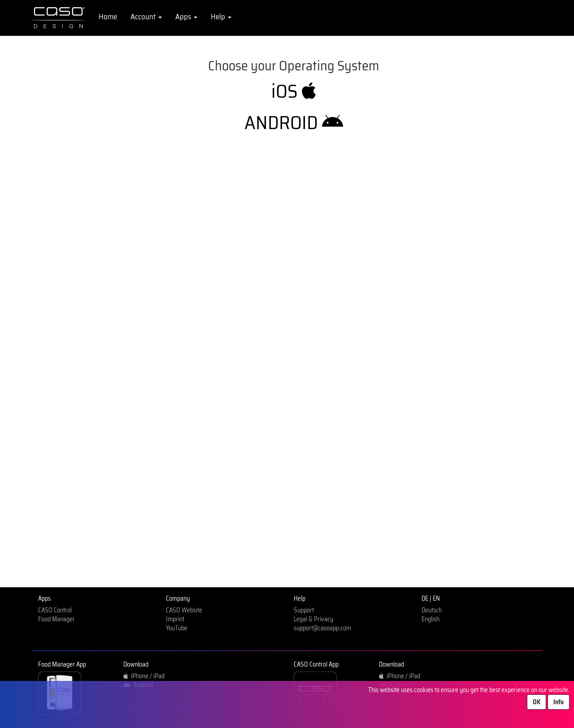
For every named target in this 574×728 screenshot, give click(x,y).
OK (537, 702)
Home (108, 17)
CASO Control (55, 610)
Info (559, 702)
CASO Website (184, 610)
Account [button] (146, 17)
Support (304, 610)
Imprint (175, 619)
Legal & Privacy (313, 619)
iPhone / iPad (144, 676)
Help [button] (221, 17)
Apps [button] (186, 17)
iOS (294, 91)
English (430, 619)
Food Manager (57, 619)
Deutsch (432, 610)
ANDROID (294, 122)
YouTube (177, 628)
